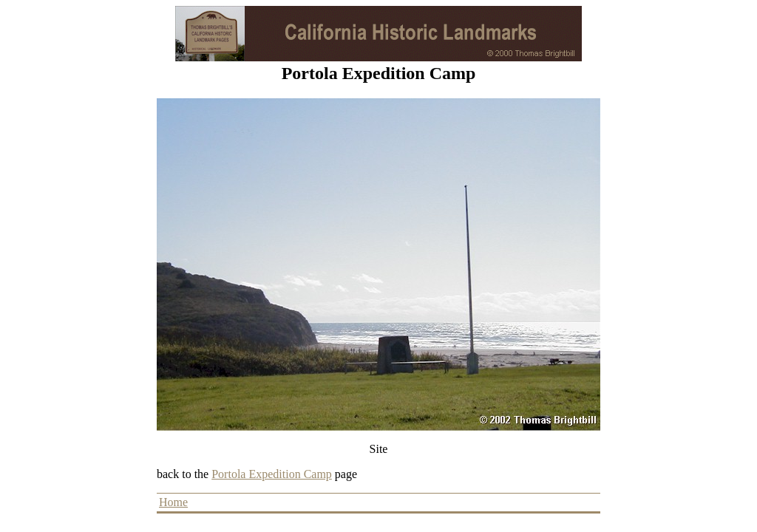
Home (173, 502)
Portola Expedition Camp (272, 474)
